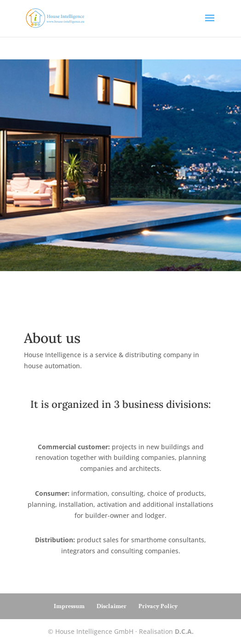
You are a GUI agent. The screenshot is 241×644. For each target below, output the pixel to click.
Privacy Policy (158, 606)
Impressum (69, 606)
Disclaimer (112, 606)
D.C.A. (184, 631)
